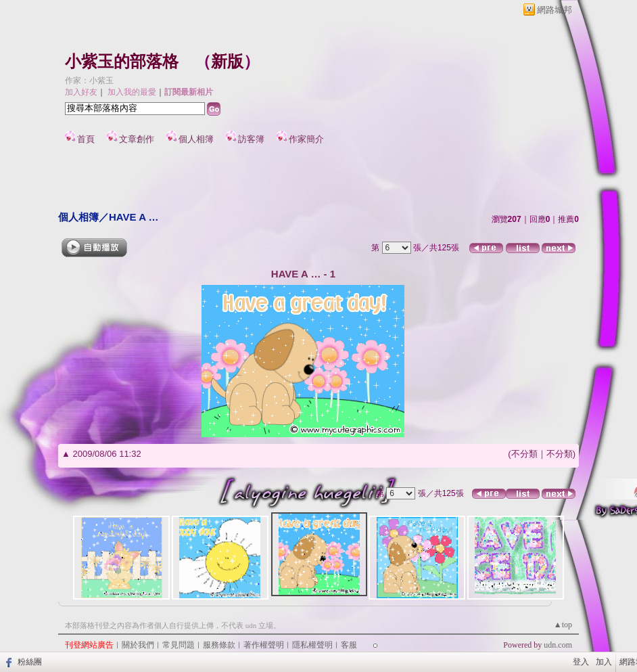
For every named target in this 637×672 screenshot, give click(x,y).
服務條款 (219, 645)
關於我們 (138, 645)
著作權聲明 (264, 645)
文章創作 (137, 139)
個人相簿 (196, 139)
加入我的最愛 (132, 92)
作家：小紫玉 (89, 81)
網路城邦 (555, 10)
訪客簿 (251, 139)
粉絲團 (30, 662)
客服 (349, 645)
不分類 (524, 454)
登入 (581, 662)
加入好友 (81, 92)
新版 (227, 62)
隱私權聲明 (312, 645)
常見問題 (179, 645)
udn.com (558, 645)
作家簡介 (306, 139)
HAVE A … (134, 217)
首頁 (86, 139)
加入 (604, 662)
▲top (563, 625)
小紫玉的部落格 (122, 62)
